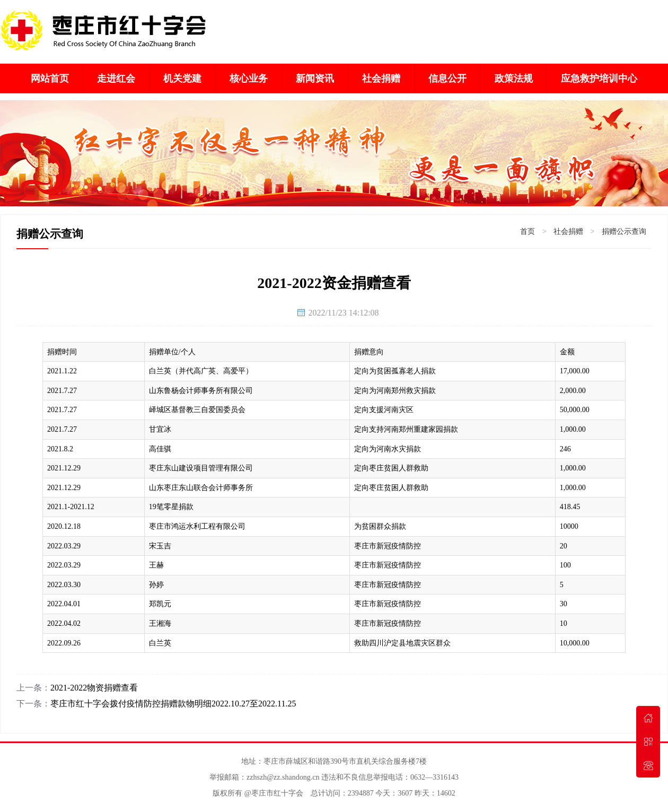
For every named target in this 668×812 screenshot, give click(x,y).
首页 (528, 232)
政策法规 (514, 78)
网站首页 (50, 78)
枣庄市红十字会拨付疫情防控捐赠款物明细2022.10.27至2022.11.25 (173, 704)
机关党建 (182, 78)
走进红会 (116, 78)
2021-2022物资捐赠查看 (94, 688)
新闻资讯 (315, 78)
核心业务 (249, 78)
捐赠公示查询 (624, 232)
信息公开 (447, 78)
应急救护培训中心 (599, 78)
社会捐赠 (381, 78)
